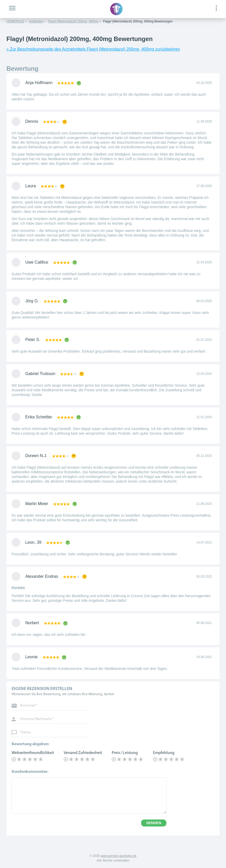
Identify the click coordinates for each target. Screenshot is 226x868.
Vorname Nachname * (37, 719)
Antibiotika (36, 21)
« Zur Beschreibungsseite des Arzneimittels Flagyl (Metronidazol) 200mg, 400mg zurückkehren (93, 49)
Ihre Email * (29, 706)
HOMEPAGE (15, 21)
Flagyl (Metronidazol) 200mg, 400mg (73, 21)
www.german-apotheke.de (118, 856)
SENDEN (154, 823)
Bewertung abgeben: (30, 744)
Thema (25, 733)
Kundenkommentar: (30, 772)
